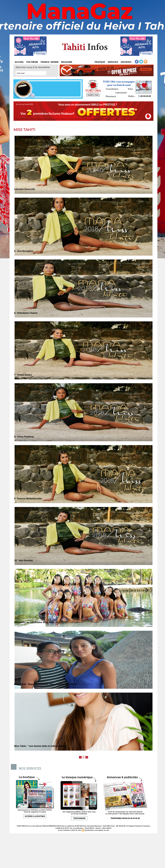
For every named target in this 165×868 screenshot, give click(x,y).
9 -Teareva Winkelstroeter (29, 499)
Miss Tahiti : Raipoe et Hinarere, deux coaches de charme (48, 684)
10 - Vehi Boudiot (24, 560)
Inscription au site (101, 830)
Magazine (67, 62)
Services (113, 62)
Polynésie (32, 62)
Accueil (19, 62)
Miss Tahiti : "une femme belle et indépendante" (42, 746)
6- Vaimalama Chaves (27, 313)
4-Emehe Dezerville (25, 189)
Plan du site (77, 830)
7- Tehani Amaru (24, 375)
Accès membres (65, 830)
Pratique (100, 62)
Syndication (89, 830)
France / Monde (50, 62)
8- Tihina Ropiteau (25, 437)
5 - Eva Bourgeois (25, 251)
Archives (126, 62)
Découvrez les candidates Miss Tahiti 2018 (39, 622)
